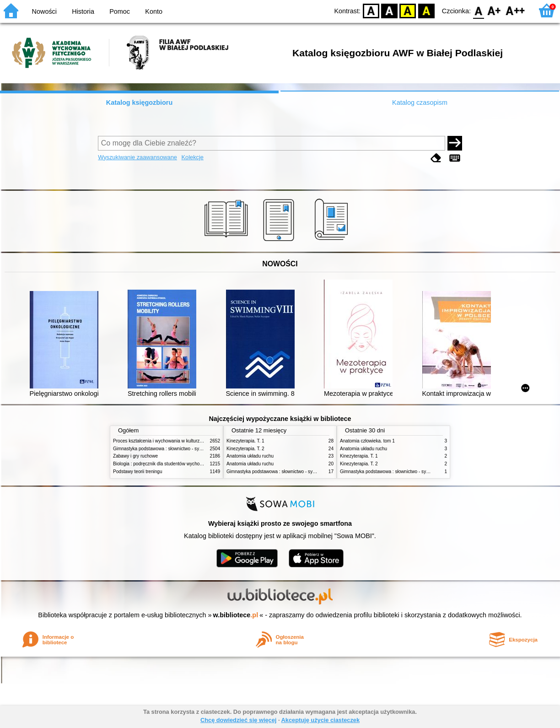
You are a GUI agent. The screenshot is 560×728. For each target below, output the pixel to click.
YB (408, 10)
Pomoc (120, 11)
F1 (494, 10)
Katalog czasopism (420, 102)
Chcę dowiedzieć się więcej (238, 720)
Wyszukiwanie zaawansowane (137, 157)
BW (389, 10)
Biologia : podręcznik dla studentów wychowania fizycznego (174, 464)
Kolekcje (193, 157)
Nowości (44, 11)
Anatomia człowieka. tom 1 (367, 441)
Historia (83, 11)
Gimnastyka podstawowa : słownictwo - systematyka (167, 449)
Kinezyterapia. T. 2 (245, 449)
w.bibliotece (236, 615)
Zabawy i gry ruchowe (135, 456)
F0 (478, 10)
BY (426, 10)
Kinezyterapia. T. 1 (245, 441)
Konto (154, 11)
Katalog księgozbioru (140, 102)
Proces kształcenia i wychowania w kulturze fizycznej (167, 441)
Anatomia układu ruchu (250, 456)
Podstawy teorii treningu (138, 472)
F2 (515, 10)
